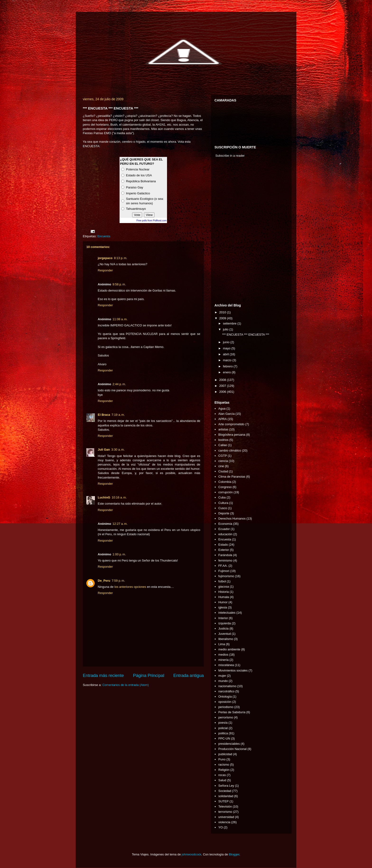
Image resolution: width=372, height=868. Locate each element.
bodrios (223, 440)
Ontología (225, 697)
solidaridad (226, 796)
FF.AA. (223, 566)
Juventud (225, 634)
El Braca (104, 415)
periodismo (226, 707)
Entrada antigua (189, 676)
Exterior (224, 550)
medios (223, 655)
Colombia (225, 482)
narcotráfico (226, 691)
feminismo (225, 560)
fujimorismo (226, 576)
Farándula (225, 555)
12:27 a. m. (120, 524)
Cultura (223, 503)
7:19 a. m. (118, 415)
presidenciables (229, 744)
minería (223, 660)
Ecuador (224, 529)
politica (223, 733)
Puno (222, 759)
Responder (105, 270)
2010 (223, 312)
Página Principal (149, 676)
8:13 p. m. (121, 258)
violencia (224, 822)
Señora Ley (226, 786)
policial (223, 728)
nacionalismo (227, 686)
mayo (227, 348)
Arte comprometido (231, 424)
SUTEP (223, 801)
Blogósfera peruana (232, 435)
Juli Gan (104, 450)
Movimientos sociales (233, 670)
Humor (223, 602)
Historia (223, 592)
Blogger (234, 854)
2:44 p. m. (119, 384)
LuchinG (104, 497)
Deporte (224, 513)
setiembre (230, 323)
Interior (223, 618)
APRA (222, 419)
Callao (223, 445)
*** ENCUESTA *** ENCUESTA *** (246, 335)
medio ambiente (229, 649)
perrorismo (226, 717)
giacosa (224, 587)
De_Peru (104, 581)
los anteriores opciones (130, 587)
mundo (223, 681)
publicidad (225, 754)
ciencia (223, 461)
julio (226, 329)
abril (226, 354)
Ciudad (223, 471)
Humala (224, 597)
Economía (225, 524)
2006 (223, 392)
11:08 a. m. (120, 319)
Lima (222, 644)
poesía (223, 723)
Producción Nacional (232, 749)
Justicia (223, 628)
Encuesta (104, 236)
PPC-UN (224, 738)
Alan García (226, 414)
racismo (224, 765)
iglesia (223, 607)
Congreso (225, 487)
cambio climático (230, 450)
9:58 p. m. (119, 284)
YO (221, 827)
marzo (228, 360)
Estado (223, 545)
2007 (223, 386)
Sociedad (225, 791)
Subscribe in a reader (230, 156)
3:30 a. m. (118, 450)
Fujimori (224, 571)
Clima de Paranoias (232, 477)
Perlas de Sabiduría (232, 712)
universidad (226, 817)
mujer (222, 676)
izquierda (225, 623)
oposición (225, 702)
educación (225, 534)
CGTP (223, 456)
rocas (222, 775)
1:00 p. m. (119, 554)
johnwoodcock (191, 854)
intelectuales (227, 613)
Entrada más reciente (103, 676)
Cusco (223, 508)
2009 (223, 318)
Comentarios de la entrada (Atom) (126, 685)
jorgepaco (105, 258)
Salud (222, 780)
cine (221, 466)
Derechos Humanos (232, 519)
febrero (228, 366)
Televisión (225, 806)
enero (227, 372)
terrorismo (225, 812)
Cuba (222, 497)
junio (227, 342)
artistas (223, 429)
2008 (223, 380)
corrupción (226, 492)
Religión (224, 770)
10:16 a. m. (119, 497)
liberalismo (226, 639)
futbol (222, 581)
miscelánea (226, 665)
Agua (222, 409)
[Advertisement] (229, 232)
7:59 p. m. (118, 581)
